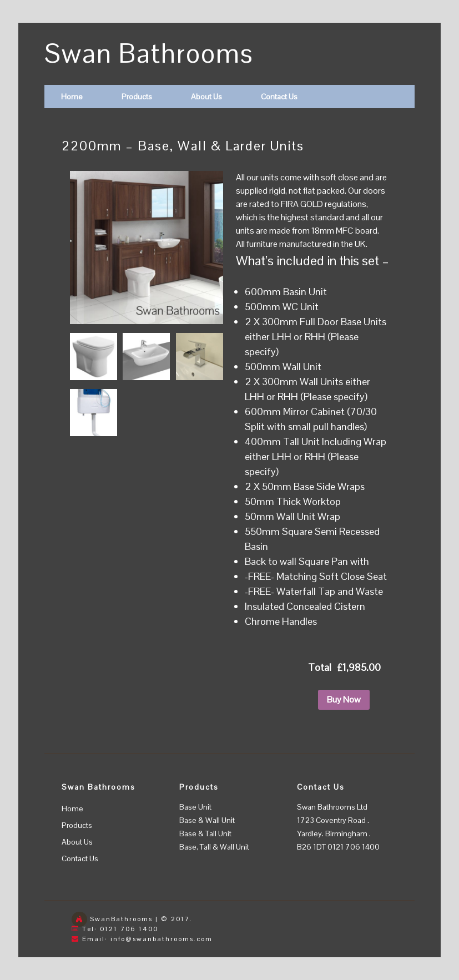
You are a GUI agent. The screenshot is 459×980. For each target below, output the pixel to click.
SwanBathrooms (121, 919)
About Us (206, 97)
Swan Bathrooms (149, 54)
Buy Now (344, 699)
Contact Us (279, 97)
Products (137, 97)
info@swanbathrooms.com (162, 939)
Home (72, 97)
